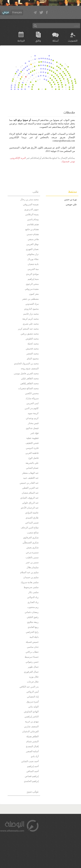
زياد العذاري (33, 602)
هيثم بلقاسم (33, 224)
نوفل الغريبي (32, 244)
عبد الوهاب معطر (30, 473)
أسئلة (55, 40)
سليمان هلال (33, 567)
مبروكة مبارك (32, 398)
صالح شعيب (33, 533)
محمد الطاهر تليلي (30, 378)
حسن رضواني (32, 662)
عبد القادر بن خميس (29, 483)
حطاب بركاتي (32, 652)
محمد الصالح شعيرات (28, 388)
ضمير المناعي (32, 523)
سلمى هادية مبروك (30, 582)
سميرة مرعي (32, 552)
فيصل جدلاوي (32, 428)
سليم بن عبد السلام (29, 572)
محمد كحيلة (33, 344)
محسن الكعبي (32, 393)
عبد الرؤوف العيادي (29, 498)
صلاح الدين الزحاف (30, 528)
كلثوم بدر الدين (32, 408)
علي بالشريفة (32, 463)
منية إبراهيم (33, 279)
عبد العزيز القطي (30, 488)
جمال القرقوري (31, 672)
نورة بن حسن (70, 199)
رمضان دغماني (32, 612)
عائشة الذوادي (32, 513)
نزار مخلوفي (33, 254)
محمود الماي (33, 359)
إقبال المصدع (32, 746)
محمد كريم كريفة (30, 319)
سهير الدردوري (31, 209)
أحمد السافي (32, 771)
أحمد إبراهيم (33, 766)
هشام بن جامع (32, 229)
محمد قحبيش (32, 349)
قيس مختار (33, 423)
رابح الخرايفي (32, 632)
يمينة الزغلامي (32, 214)
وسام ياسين (33, 219)
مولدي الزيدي (32, 274)
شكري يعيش (32, 547)
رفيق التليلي (33, 617)
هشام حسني (33, 234)
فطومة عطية (32, 438)
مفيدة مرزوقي (32, 289)
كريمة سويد (33, 413)
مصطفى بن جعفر (30, 299)
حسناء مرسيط (32, 657)
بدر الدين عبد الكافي (29, 687)
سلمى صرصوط (31, 587)
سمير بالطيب (32, 557)
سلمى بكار (33, 592)
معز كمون (34, 294)
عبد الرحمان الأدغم (30, 508)
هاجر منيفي (33, 239)
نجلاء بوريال (33, 259)
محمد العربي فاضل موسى (26, 373)
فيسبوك (65, 161)
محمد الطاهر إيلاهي (29, 383)
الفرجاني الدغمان (30, 731)
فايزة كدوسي (32, 448)
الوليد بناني (33, 707)
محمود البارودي (31, 309)
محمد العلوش (32, 339)
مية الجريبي (33, 269)
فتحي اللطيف (32, 443)
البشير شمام (32, 741)
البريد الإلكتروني (18, 158)
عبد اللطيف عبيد (31, 478)
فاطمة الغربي (32, 453)
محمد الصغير (32, 354)
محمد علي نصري (31, 324)
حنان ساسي (33, 647)
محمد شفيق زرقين (30, 334)
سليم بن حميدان (31, 577)
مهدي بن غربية (32, 722)
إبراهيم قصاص (32, 776)
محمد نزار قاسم (31, 314)
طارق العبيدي (32, 518)
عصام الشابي (32, 468)
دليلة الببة (34, 637)
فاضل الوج (34, 458)
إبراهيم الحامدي (31, 781)
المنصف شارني (31, 726)
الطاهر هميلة (32, 736)
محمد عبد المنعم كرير (28, 329)
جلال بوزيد (34, 677)
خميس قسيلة (32, 642)
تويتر (73, 161)
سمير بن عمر (32, 562)
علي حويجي (71, 204)
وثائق (38, 40)
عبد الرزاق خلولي (30, 503)
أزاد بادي (35, 756)
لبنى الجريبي (32, 403)
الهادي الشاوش (31, 712)
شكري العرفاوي (31, 538)
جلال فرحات (33, 682)
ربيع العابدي (33, 627)
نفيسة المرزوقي (31, 204)
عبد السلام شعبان (30, 493)
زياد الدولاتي (33, 597)
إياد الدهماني (33, 697)
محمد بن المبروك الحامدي (26, 364)
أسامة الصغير (32, 751)
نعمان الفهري (32, 249)
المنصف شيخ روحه (30, 369)
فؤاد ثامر (34, 433)
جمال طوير (33, 667)
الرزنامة (21, 40)
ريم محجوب (33, 607)
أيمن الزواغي (32, 692)
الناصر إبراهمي (32, 717)
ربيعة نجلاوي (33, 622)
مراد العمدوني (32, 304)
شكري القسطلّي (31, 543)
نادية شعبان (33, 264)
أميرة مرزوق (33, 702)
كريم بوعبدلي (32, 418)
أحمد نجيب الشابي (30, 761)
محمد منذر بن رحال (29, 199)
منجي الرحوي (32, 284)
